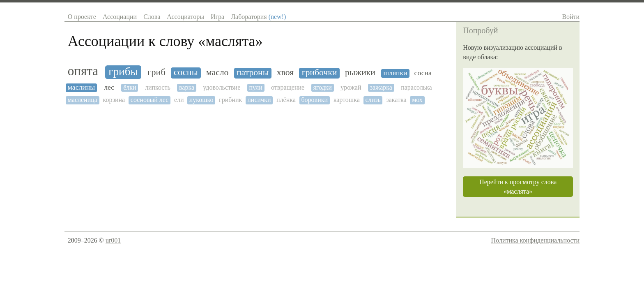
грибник (230, 100)
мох (417, 100)
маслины (81, 87)
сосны (186, 72)
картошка (347, 100)
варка (187, 87)
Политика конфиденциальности (536, 240)
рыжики (360, 73)
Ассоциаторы (185, 17)
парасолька (416, 87)
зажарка (381, 87)
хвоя (285, 73)
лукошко (201, 100)
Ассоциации (120, 17)
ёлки (130, 87)
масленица (83, 100)
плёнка (286, 100)
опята (83, 71)
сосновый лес (150, 100)
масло (217, 73)
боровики (314, 100)
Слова (152, 17)
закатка (396, 100)
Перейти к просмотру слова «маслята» (518, 187)
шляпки (396, 73)
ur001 (113, 240)
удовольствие (222, 87)
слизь (373, 100)
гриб (156, 72)
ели (179, 100)
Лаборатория (258, 17)
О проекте (82, 17)
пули (255, 87)
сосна (423, 73)
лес (109, 87)
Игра (217, 17)
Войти (571, 17)
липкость (158, 87)
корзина (114, 100)
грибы (123, 72)
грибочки (320, 73)
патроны (253, 73)
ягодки (322, 87)
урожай (351, 87)
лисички (259, 100)
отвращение (288, 87)
